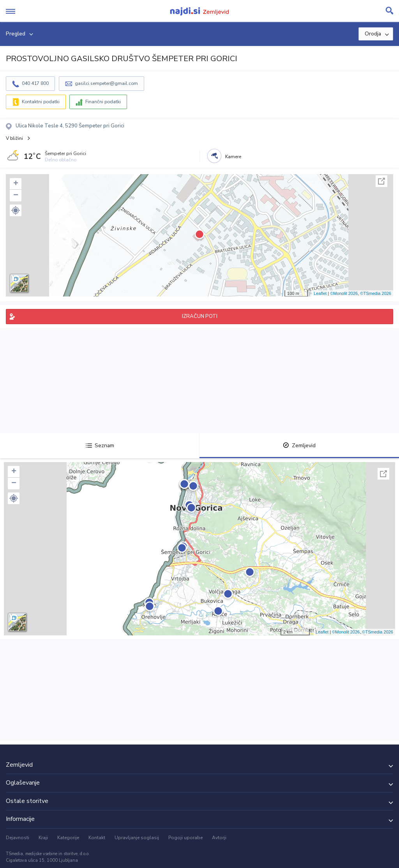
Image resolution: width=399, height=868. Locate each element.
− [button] (16, 196)
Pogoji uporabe (185, 838)
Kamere (233, 157)
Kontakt (97, 838)
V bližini (14, 138)
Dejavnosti (18, 838)
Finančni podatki (103, 102)
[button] (16, 210)
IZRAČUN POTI (200, 316)
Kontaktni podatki (41, 102)
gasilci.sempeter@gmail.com (106, 83)
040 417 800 (35, 83)
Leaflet (320, 293)
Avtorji (219, 838)
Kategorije (68, 838)
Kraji (43, 838)
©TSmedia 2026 (376, 293)
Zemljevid (299, 445)
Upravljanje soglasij (137, 838)
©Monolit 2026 (344, 293)
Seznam (100, 445)
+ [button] (16, 184)
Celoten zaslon (381, 181)
